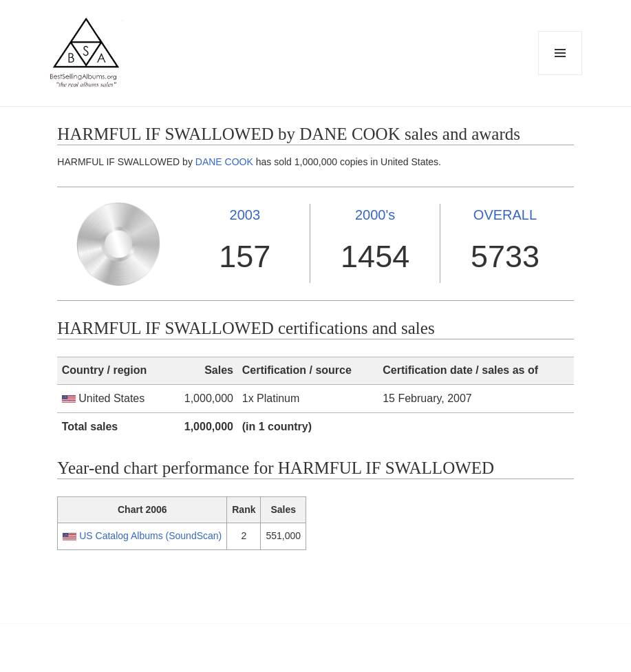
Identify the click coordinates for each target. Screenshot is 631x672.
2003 (245, 215)
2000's (375, 215)
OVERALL (505, 215)
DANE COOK (224, 162)
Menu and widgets (560, 75)
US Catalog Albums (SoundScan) (150, 536)
